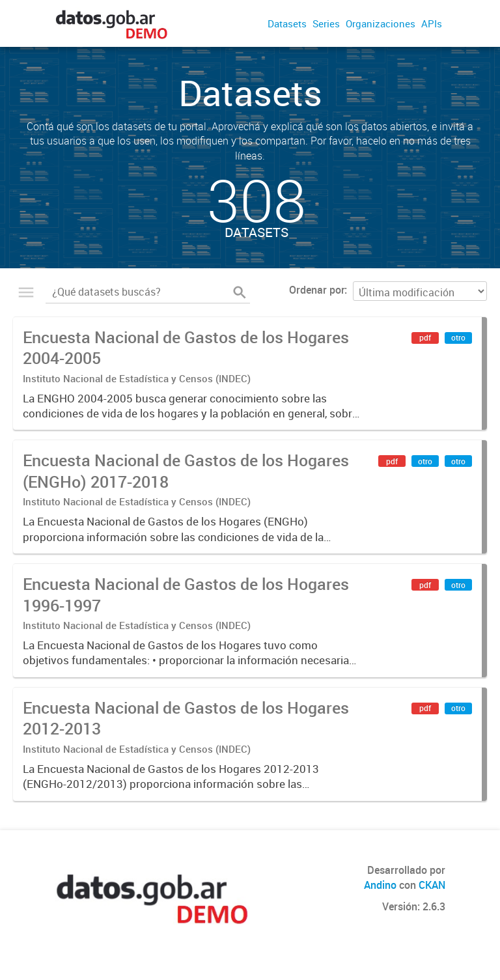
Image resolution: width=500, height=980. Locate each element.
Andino (380, 885)
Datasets (287, 23)
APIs (432, 23)
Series (326, 23)
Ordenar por (317, 290)
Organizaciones (381, 23)
